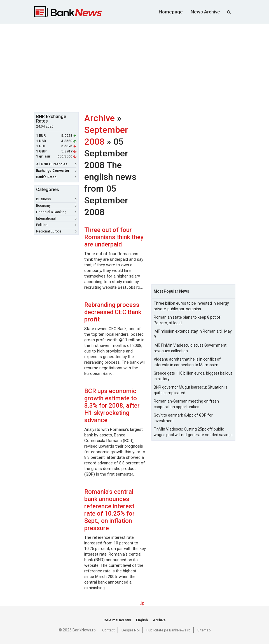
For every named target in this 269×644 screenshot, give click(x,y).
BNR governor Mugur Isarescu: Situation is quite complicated (190, 390)
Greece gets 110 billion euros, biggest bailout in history (193, 376)
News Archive (205, 12)
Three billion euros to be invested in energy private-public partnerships (191, 306)
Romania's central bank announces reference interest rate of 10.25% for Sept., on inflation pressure (109, 510)
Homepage (171, 12)
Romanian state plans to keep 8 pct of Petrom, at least (187, 320)
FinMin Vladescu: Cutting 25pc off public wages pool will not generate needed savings (193, 432)
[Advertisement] (151, 67)
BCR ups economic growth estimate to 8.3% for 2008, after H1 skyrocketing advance (112, 406)
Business (56, 199)
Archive (100, 118)
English (142, 620)
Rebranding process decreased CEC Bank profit (113, 312)
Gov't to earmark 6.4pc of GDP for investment (183, 418)
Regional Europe (56, 231)
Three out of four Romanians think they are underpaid (114, 237)
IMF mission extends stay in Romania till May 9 (193, 334)
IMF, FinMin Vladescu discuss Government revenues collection (190, 348)
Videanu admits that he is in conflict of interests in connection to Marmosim (187, 362)
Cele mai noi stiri (117, 620)
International (56, 218)
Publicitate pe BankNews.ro (169, 630)
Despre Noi (131, 630)
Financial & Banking (56, 212)
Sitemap (204, 630)
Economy (56, 206)
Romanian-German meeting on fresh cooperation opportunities (186, 404)
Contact (108, 630)
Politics (56, 225)
